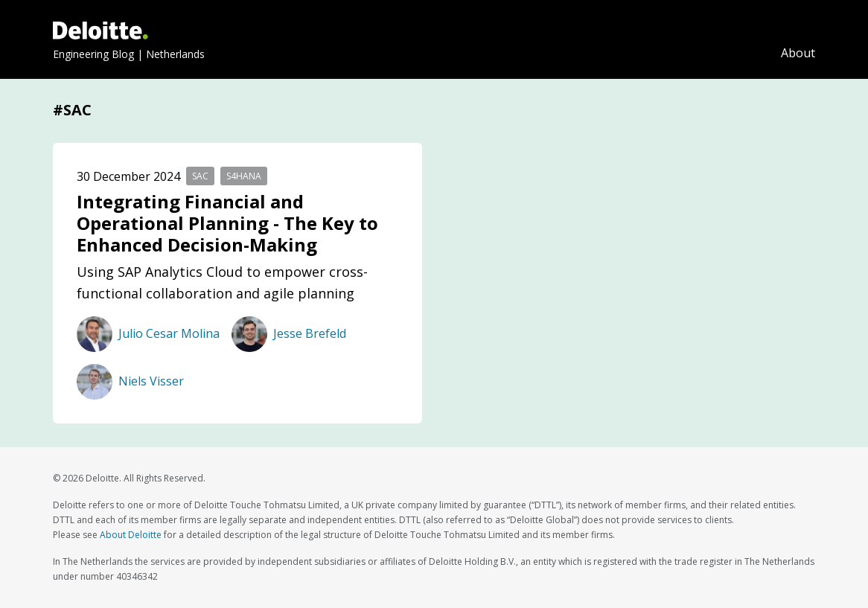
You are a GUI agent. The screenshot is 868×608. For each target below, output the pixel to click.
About (798, 53)
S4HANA (244, 176)
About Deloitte (131, 535)
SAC (200, 176)
